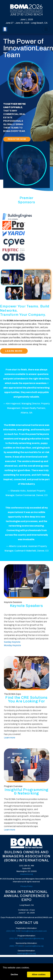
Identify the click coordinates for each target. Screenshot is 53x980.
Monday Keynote (12, 645)
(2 (7, 931)
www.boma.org (27, 874)
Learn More (14, 351)
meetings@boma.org (26, 953)
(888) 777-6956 (16, 946)
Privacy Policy (26, 886)
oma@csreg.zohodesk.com (35, 931)
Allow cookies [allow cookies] (39, 974)
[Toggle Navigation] (46, 29)
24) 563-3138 (14, 931)
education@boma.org (34, 938)
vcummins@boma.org (34, 946)
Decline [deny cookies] (14, 974)
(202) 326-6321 (16, 938)
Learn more (10, 738)
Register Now (17, 139)
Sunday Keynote (12, 642)
